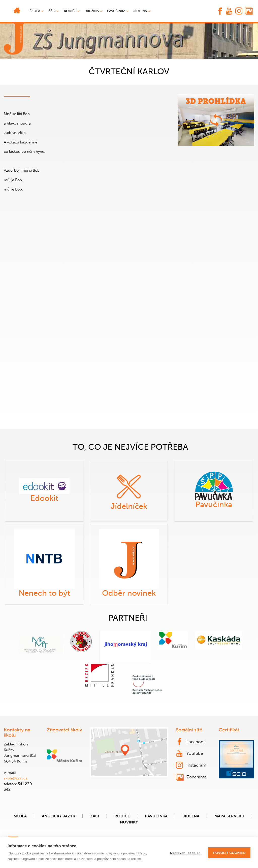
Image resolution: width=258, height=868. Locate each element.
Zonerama (191, 777)
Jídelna (140, 11)
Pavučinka (116, 11)
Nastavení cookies (185, 853)
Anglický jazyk (58, 816)
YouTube (190, 753)
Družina (92, 11)
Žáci (95, 816)
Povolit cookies (229, 853)
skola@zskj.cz (16, 778)
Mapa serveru (229, 816)
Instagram (191, 765)
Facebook (191, 742)
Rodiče (70, 11)
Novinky (129, 822)
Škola (20, 816)
